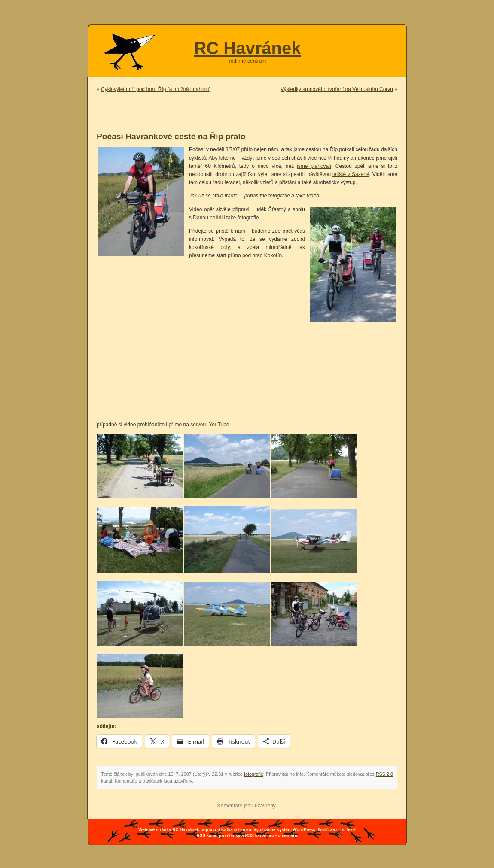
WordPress (304, 830)
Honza (245, 830)
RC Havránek (247, 48)
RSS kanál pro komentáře (271, 836)
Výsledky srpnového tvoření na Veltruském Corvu (337, 89)
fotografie (254, 774)
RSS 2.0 (384, 774)
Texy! (351, 830)
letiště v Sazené (351, 174)
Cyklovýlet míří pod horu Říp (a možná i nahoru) (156, 89)
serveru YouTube (210, 425)
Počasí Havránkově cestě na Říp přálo (171, 136)
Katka (227, 830)
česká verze (329, 830)
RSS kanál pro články (219, 836)
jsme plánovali (314, 166)
